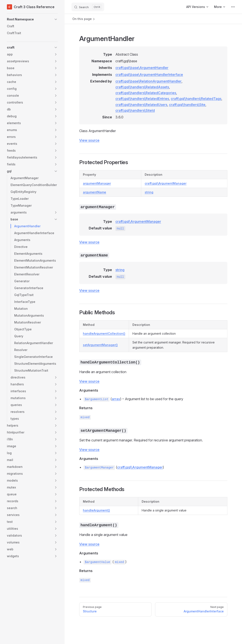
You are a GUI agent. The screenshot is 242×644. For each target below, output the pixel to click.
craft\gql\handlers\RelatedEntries (142, 99)
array (116, 399)
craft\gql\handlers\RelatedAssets (142, 87)
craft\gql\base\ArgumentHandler (142, 68)
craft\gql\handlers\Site (187, 105)
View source (89, 140)
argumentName (95, 192)
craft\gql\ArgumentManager (166, 183)
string (149, 192)
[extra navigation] (233, 7)
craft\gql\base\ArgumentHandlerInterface (149, 75)
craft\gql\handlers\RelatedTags (196, 99)
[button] (32, 19)
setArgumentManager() (100, 345)
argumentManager (97, 183)
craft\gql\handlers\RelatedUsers (141, 105)
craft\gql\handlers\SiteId (135, 110)
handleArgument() (96, 510)
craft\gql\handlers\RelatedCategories (146, 93)
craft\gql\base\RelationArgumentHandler (148, 81)
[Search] (88, 7)
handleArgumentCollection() (104, 333)
